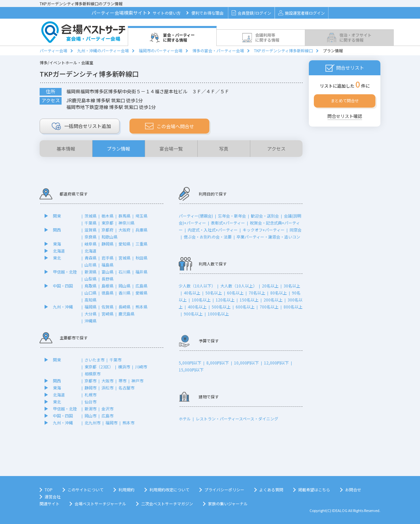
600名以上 (245, 307)
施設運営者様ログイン (301, 13)
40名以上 (192, 293)
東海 (57, 244)
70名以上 (257, 293)
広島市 (107, 416)
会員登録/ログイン (251, 13)
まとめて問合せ (345, 100)
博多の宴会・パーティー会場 (218, 50)
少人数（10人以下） (197, 286)
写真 (224, 149)
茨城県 (91, 216)
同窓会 (296, 230)
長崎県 (124, 307)
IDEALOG (340, 510)
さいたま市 (95, 360)
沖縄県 (91, 321)
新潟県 (91, 272)
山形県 (91, 265)
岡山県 (124, 286)
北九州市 (93, 423)
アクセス (276, 149)
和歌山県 (109, 237)
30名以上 (292, 286)
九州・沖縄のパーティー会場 (103, 50)
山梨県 (91, 279)
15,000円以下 (191, 370)
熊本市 (128, 423)
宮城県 (124, 258)
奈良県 (91, 237)
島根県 (107, 286)
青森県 (91, 258)
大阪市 (107, 381)
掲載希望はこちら (314, 490)
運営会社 (53, 497)
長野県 (107, 279)
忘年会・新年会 (232, 216)
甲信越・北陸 (65, 272)
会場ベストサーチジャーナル (100, 504)
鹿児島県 (126, 314)
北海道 (59, 251)
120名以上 (225, 300)
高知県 (91, 300)
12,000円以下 (276, 363)
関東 (57, 216)
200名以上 (273, 300)
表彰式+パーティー (228, 223)
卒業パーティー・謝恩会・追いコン (268, 237)
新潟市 (91, 409)
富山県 (107, 272)
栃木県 (107, 216)
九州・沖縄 (63, 307)
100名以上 (201, 300)
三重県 (141, 244)
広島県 (141, 286)
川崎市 (141, 367)
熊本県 (141, 307)
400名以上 (197, 307)
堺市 (122, 381)
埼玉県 (141, 216)
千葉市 (115, 360)
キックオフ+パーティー (264, 230)
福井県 (141, 272)
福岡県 (91, 307)
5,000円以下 (190, 363)
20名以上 (270, 286)
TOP (49, 490)
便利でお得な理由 (207, 13)
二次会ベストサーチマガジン (167, 504)
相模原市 (93, 374)
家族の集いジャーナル (228, 504)
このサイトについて (86, 490)
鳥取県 (91, 286)
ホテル (185, 419)
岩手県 (107, 258)
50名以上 (214, 293)
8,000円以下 (218, 363)
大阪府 (124, 230)
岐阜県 (91, 244)
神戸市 (137, 381)
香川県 (124, 293)
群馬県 (124, 216)
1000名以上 (218, 314)
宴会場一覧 (171, 149)
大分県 (91, 314)
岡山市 (91, 416)
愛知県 (124, 244)
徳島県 (107, 293)
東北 (57, 258)
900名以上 (193, 314)
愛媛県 (141, 293)
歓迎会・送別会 (265, 216)
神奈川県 (126, 223)
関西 (57, 230)
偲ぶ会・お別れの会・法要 (208, 237)
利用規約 (126, 490)
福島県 (107, 265)
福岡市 (111, 423)
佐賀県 (107, 307)
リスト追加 (81, 126)
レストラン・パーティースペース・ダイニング (237, 419)
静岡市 (91, 388)
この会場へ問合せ (170, 126)
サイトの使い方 (167, 13)
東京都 (107, 223)
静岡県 (107, 244)
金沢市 (107, 409)
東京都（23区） (99, 367)
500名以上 (221, 307)
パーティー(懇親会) (196, 216)
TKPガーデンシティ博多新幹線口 (283, 50)
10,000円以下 (246, 363)
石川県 (124, 272)
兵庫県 (141, 230)
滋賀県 (91, 230)
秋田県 (141, 258)
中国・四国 (63, 286)
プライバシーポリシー (224, 490)
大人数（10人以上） (239, 286)
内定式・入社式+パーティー (213, 230)
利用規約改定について (169, 490)
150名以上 (249, 300)
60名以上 (235, 293)
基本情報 (66, 149)
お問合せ (353, 490)
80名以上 (279, 293)
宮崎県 (107, 314)
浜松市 (107, 388)
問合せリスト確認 (345, 116)
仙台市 (91, 402)
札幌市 (91, 395)
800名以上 (293, 307)
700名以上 (269, 307)
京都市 (91, 381)
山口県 (91, 293)
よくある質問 (271, 490)
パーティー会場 (53, 50)
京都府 (107, 230)
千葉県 (91, 223)
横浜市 (124, 367)
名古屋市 (126, 388)
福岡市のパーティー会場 (161, 50)
